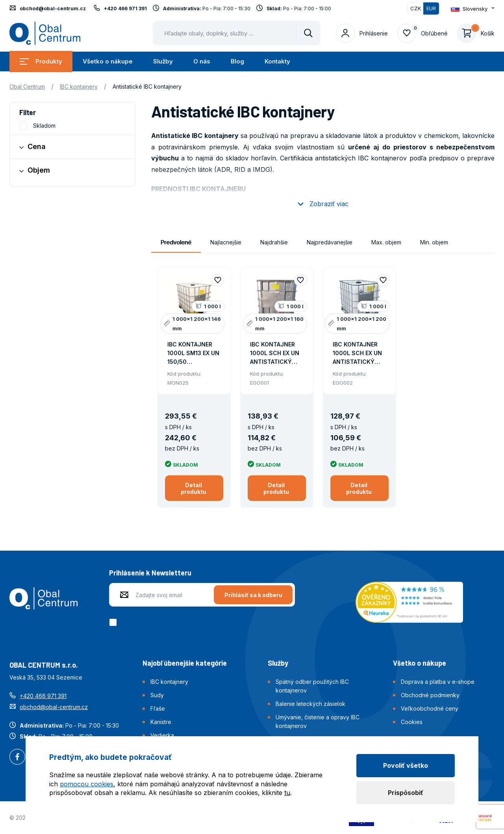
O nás (202, 61)
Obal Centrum (27, 87)
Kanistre (161, 722)
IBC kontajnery (79, 87)
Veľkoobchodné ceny (430, 708)
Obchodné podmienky (430, 695)
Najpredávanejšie (330, 242)
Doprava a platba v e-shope (438, 682)
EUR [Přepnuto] (431, 8)
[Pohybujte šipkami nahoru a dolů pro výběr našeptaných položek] (237, 33)
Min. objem (434, 242)
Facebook (17, 758)
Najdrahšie (274, 242)
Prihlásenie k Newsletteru (150, 573)
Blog (237, 61)
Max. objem (386, 242)
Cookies (412, 722)
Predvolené (176, 242)
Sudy (157, 695)
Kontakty (277, 61)
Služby (163, 61)
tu (287, 793)
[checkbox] (114, 622)
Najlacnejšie (226, 242)
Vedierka (162, 735)
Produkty (41, 61)
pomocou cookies (87, 784)
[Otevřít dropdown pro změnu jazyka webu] (473, 9)
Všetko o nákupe (108, 61)
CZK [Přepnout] (416, 8)
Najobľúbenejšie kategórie (185, 663)
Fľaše (158, 708)
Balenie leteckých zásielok (310, 704)
